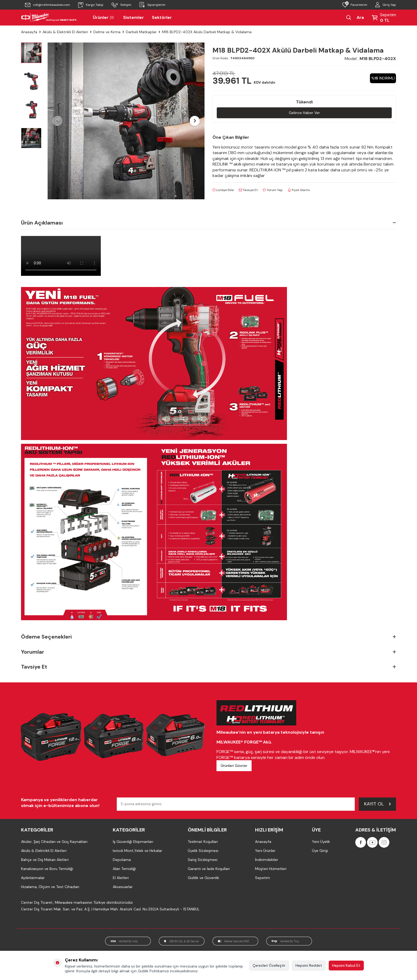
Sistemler (134, 17)
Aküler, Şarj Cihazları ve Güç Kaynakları (54, 842)
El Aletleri (121, 878)
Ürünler (104, 17)
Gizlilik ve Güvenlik (203, 878)
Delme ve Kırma (107, 32)
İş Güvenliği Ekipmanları (133, 842)
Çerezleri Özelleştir (269, 965)
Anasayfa (29, 32)
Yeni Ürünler (265, 851)
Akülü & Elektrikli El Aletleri (65, 32)
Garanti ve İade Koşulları (209, 869)
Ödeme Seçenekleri (208, 637)
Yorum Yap (273, 190)
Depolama (122, 860)
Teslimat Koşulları (203, 842)
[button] (57, 121)
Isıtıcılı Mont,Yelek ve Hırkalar (137, 851)
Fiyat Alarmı (299, 190)
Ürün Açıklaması (208, 223)
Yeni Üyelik (321, 842)
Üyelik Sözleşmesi (203, 851)
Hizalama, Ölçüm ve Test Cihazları (50, 887)
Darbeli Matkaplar (141, 32)
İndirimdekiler (267, 860)
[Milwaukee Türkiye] (49, 18)
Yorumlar (208, 652)
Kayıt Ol (377, 804)
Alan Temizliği (124, 869)
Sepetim (262, 878)
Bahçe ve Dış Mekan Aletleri (45, 860)
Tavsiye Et (248, 190)
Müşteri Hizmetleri (271, 869)
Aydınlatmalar (33, 878)
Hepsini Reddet (309, 965)
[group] (126, 121)
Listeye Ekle (223, 190)
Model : (370, 59)
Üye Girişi (320, 851)
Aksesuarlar (123, 887)
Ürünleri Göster (234, 766)
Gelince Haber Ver (304, 113)
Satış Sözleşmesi (203, 860)
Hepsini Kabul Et (346, 965)
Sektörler (162, 17)
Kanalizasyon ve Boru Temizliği (47, 869)
